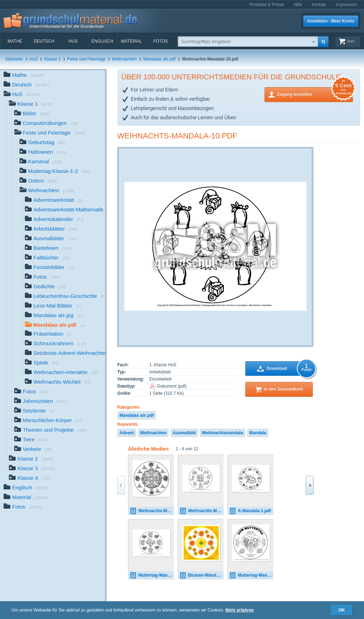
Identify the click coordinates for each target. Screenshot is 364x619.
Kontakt (319, 5)
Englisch (102, 41)
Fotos (160, 41)
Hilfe (298, 5)
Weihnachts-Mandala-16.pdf (202, 511)
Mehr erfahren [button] (240, 610)
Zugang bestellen (315, 94)
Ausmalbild (184, 433)
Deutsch (44, 41)
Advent (127, 433)
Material (131, 41)
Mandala (258, 433)
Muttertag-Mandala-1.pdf (152, 575)
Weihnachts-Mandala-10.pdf (177, 136)
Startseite (14, 59)
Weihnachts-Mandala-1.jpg (152, 511)
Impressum (346, 5)
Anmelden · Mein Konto (331, 21)
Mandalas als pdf (159, 59)
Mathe (15, 41)
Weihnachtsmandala (223, 433)
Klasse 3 (32, 469)
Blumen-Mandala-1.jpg (202, 575)
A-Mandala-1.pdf (250, 511)
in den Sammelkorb (283, 389)
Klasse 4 (30, 479)
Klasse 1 (53, 59)
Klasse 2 (31, 459)
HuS (73, 41)
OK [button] (342, 610)
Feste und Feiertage (86, 59)
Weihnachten (124, 59)
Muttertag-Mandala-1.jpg (251, 575)
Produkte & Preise (267, 5)
